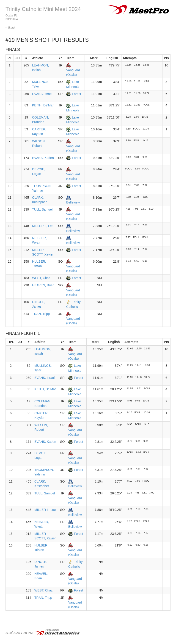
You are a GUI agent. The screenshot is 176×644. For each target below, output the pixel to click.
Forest (77, 94)
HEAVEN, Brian (43, 285)
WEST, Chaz (41, 278)
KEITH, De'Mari (43, 105)
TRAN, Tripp (41, 314)
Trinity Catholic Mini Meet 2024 (43, 9)
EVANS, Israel (42, 94)
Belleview (73, 202)
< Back (10, 28)
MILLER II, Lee (43, 226)
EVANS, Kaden (43, 158)
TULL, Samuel (42, 209)
